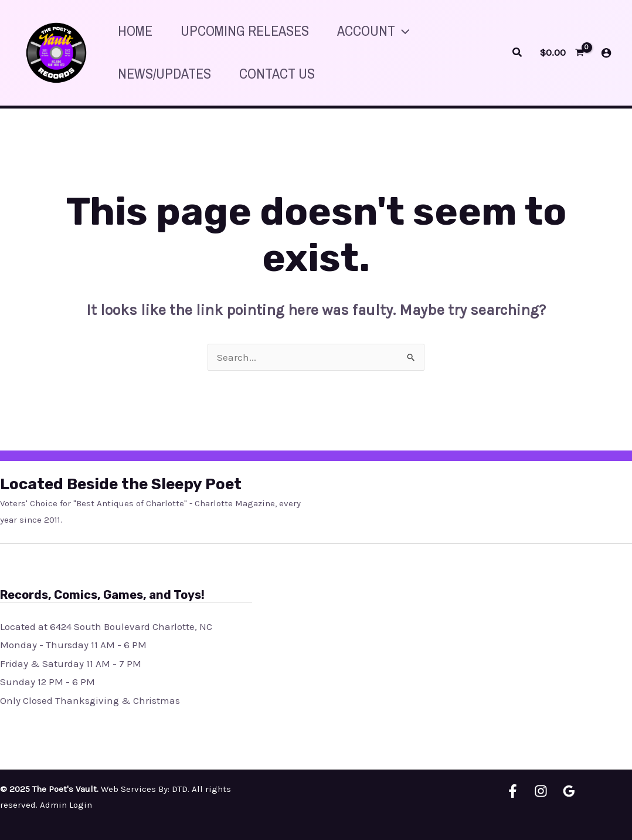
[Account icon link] (606, 53)
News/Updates (164, 73)
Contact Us (277, 73)
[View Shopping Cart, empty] (562, 52)
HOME (135, 31)
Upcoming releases (245, 31)
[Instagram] (541, 791)
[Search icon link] (518, 53)
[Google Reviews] (569, 791)
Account (373, 31)
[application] (402, 31)
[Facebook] (513, 791)
